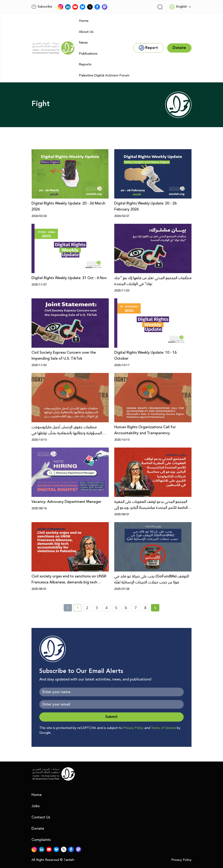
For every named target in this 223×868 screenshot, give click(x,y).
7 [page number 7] (136, 608)
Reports (85, 64)
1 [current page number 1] (79, 608)
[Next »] (155, 608)
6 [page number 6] (126, 608)
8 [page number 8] (145, 608)
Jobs (36, 806)
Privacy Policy (133, 728)
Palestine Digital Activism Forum (104, 75)
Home (84, 21)
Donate (38, 829)
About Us (86, 32)
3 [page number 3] (97, 608)
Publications (88, 54)
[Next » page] (155, 608)
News (83, 43)
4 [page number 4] (107, 608)
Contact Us (41, 817)
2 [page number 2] (87, 608)
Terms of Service (163, 728)
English (178, 7)
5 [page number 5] (116, 608)
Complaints (41, 840)
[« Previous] (68, 608)
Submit (111, 717)
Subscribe (42, 7)
